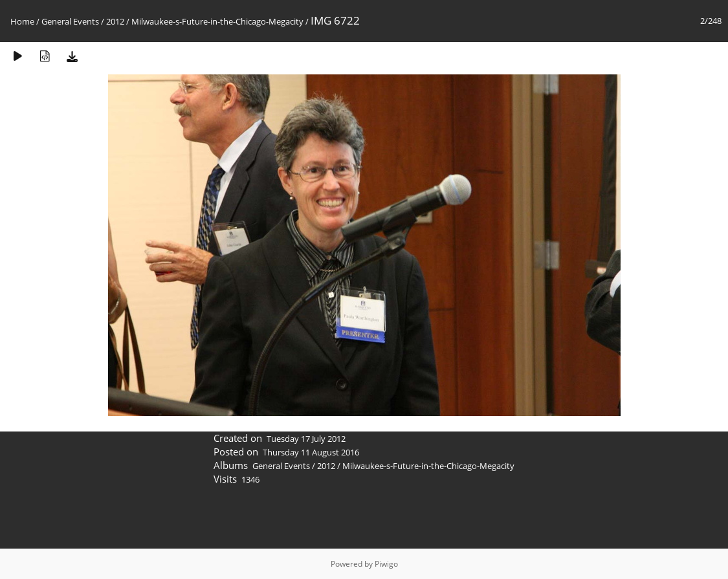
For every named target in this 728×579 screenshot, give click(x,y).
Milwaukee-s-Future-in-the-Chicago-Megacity (217, 21)
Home (22, 21)
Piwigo (386, 564)
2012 (115, 21)
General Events (70, 21)
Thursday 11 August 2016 (311, 452)
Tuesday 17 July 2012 (306, 439)
